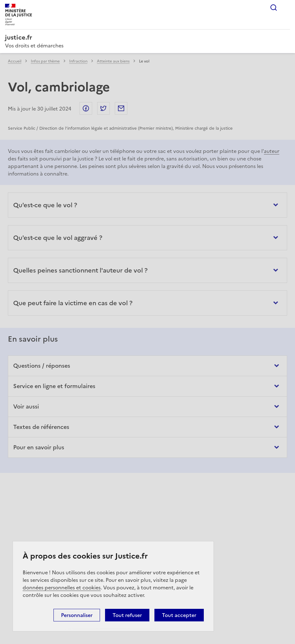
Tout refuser (127, 615)
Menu (286, 8)
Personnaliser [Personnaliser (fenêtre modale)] (77, 615)
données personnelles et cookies (62, 587)
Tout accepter (179, 615)
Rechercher (274, 8)
